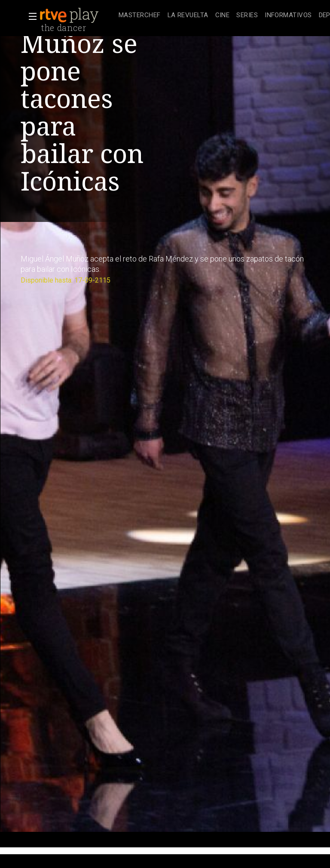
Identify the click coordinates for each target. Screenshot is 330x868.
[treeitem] (140, 16)
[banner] (77, 15)
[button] (30, 16)
